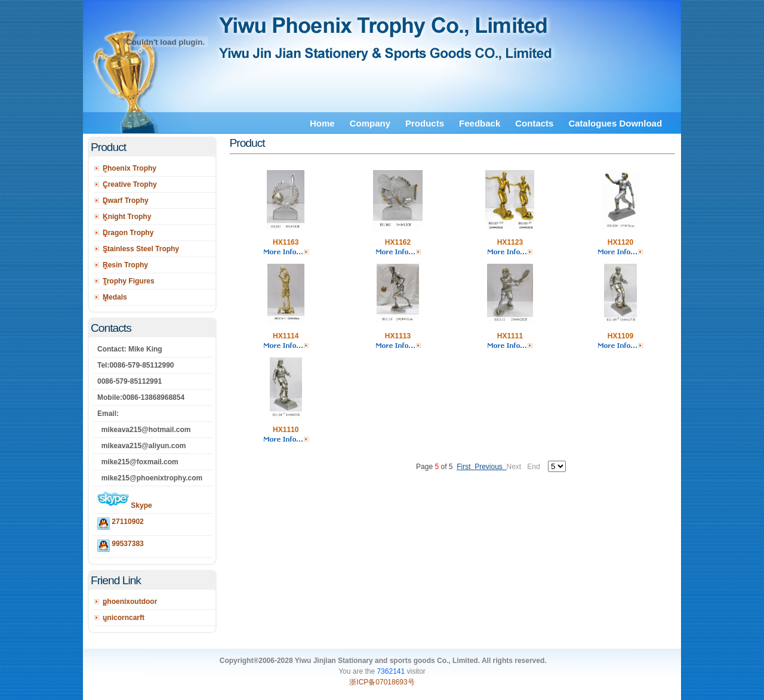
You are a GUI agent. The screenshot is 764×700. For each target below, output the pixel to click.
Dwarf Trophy (126, 201)
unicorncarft (124, 618)
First (466, 467)
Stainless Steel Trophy (141, 249)
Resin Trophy (125, 265)
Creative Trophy (130, 184)
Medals (115, 297)
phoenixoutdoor (130, 602)
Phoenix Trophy (130, 168)
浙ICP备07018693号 (382, 682)
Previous (490, 467)
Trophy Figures (129, 281)
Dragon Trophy (128, 233)
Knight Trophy (127, 217)
